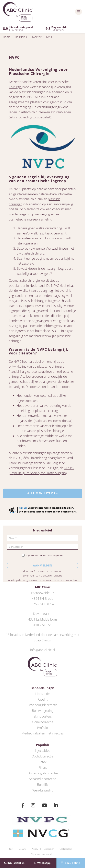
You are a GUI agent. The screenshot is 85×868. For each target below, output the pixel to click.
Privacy (35, 849)
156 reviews (58, 30)
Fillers (43, 767)
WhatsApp (42, 863)
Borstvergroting (43, 711)
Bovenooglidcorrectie (43, 705)
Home (7, 37)
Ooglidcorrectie (42, 756)
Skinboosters (43, 716)
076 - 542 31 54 (14, 863)
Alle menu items (42, 493)
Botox (42, 762)
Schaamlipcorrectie (43, 779)
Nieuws (22, 849)
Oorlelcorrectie (43, 722)
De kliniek (21, 37)
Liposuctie (42, 694)
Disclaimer (49, 849)
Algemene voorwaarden (43, 854)
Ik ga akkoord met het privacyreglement (43, 555)
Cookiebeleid (66, 849)
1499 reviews (16, 30)
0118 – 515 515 (43, 625)
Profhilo (42, 728)
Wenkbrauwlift (42, 790)
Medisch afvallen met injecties (43, 733)
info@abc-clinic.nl (43, 650)
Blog (11, 849)
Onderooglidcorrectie (43, 773)
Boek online (71, 863)
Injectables (42, 751)
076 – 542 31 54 (43, 604)
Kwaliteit (37, 37)
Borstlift (42, 785)
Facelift (42, 699)
